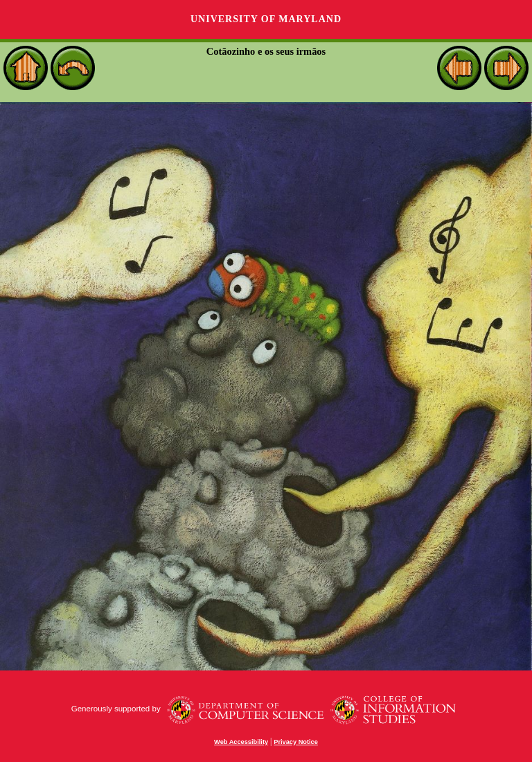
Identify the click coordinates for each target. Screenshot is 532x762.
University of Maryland (266, 19)
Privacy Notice (296, 742)
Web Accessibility (241, 742)
